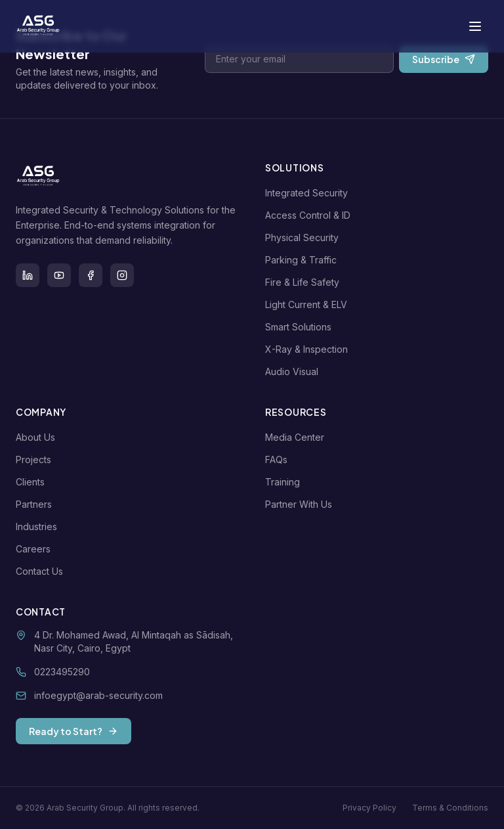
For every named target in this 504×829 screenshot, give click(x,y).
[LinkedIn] (28, 275)
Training (285, 482)
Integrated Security (309, 193)
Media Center (297, 437)
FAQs (279, 459)
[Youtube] (59, 275)
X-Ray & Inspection (309, 349)
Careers (36, 549)
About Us (38, 437)
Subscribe (444, 59)
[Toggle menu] (475, 26)
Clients (33, 482)
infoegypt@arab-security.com (98, 695)
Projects (36, 459)
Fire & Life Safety (305, 282)
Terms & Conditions (450, 808)
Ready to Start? (73, 731)
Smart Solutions (301, 327)
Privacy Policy (369, 808)
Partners (36, 504)
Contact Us (42, 571)
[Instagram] (122, 275)
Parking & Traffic (304, 260)
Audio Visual (294, 371)
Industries (39, 527)
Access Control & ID (310, 215)
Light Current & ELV (309, 304)
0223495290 (62, 672)
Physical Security (304, 237)
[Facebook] (91, 275)
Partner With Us (301, 504)
